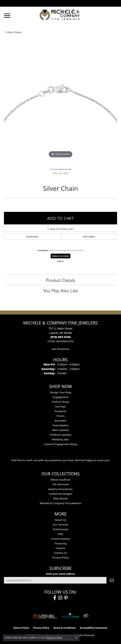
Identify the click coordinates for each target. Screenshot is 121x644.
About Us (60, 520)
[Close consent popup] (76, 638)
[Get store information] (60, 341)
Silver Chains (14, 32)
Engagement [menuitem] (61, 397)
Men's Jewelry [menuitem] (60, 430)
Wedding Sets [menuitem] (60, 439)
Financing (60, 543)
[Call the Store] (61, 337)
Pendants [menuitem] (60, 411)
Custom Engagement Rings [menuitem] (60, 444)
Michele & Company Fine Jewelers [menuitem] (60, 503)
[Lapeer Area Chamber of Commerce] (45, 616)
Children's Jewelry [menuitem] (61, 435)
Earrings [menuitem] (61, 406)
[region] (60, 102)
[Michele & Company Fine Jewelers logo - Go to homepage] (60, 15)
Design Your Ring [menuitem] (60, 392)
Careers (60, 548)
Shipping (32, 237)
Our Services (60, 525)
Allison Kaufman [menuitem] (61, 480)
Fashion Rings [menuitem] (60, 402)
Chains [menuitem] (61, 416)
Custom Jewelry (60, 539)
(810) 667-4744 (60, 173)
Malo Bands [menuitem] (60, 498)
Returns (89, 237)
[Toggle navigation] (7, 16)
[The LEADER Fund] (70, 616)
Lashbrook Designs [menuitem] (60, 494)
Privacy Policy (61, 557)
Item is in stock (60, 256)
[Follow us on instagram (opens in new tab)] (60, 598)
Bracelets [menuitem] (60, 421)
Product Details (61, 280)
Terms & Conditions (65, 628)
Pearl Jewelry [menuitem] (61, 425)
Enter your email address (60, 574)
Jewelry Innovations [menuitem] (60, 489)
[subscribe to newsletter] (112, 580)
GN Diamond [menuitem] (60, 484)
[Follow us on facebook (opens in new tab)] (55, 598)
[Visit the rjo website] (86, 616)
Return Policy (21, 628)
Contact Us (60, 553)
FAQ (60, 534)
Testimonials (61, 529)
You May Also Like (60, 290)
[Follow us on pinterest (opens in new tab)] (66, 598)
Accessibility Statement (93, 628)
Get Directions (60, 349)
